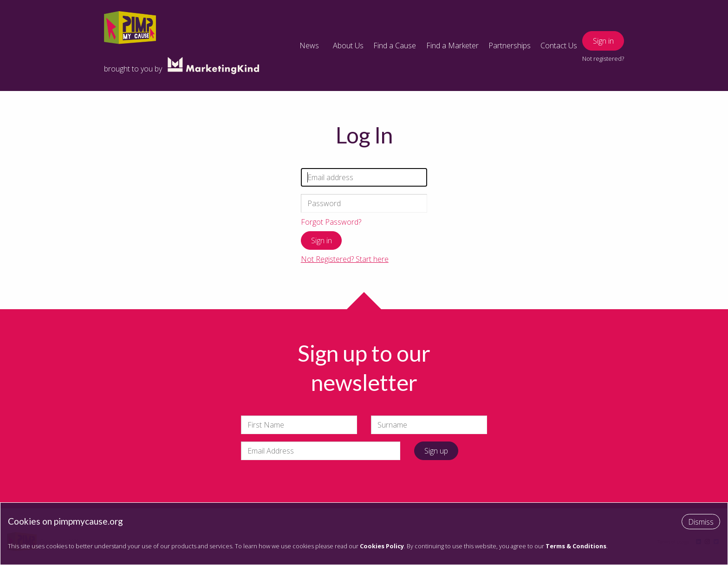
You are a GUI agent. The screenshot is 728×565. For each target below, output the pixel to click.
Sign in (603, 41)
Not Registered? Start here (345, 259)
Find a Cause (395, 45)
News (309, 45)
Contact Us (559, 45)
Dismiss (701, 522)
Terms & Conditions (576, 546)
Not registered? (603, 58)
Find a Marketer (452, 45)
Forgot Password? (331, 222)
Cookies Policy (382, 546)
